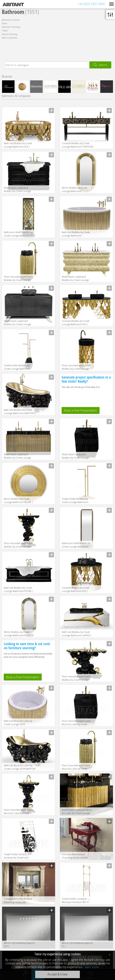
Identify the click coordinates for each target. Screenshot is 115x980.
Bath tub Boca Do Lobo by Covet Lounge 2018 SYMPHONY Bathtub (18, 723)
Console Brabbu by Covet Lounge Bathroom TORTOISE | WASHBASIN (78, 145)
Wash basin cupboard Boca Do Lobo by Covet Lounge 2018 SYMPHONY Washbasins (78, 812)
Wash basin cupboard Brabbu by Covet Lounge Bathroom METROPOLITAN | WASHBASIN (19, 323)
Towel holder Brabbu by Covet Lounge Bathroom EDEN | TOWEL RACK (75, 501)
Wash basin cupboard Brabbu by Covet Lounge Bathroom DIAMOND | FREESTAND (75, 456)
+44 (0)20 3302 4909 (91, 4)
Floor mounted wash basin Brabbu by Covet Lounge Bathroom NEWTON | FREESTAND (18, 545)
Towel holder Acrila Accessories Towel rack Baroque (16, 856)
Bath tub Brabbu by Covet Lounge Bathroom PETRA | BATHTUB (19, 590)
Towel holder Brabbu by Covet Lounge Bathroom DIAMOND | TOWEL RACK (18, 367)
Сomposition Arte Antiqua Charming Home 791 (18, 900)
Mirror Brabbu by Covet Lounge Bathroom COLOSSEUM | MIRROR (75, 190)
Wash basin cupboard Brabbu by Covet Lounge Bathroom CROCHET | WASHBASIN (75, 279)
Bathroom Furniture (11, 20)
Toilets (5, 30)
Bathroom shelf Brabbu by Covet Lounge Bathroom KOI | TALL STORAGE (19, 234)
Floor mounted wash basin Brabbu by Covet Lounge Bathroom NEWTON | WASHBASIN (76, 678)
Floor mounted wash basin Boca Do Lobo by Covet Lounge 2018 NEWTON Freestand (18, 812)
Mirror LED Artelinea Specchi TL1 (77, 945)
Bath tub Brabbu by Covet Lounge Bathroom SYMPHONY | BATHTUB (76, 234)
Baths (4, 23)
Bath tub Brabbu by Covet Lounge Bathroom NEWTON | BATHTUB (20, 412)
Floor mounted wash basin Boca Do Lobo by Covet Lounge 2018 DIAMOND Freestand (76, 723)
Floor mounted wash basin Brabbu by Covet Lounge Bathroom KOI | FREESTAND (77, 367)
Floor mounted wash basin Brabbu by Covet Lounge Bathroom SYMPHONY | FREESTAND (18, 279)
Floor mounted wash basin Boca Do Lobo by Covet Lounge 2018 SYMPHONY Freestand (76, 767)
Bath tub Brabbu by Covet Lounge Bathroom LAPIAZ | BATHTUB (77, 634)
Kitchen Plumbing (10, 34)
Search (103, 65)
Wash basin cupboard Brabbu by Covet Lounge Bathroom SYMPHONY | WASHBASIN (17, 456)
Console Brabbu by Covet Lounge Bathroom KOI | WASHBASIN (76, 323)
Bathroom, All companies (16, 96)
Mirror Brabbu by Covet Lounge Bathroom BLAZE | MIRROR (19, 501)
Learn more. (92, 967)
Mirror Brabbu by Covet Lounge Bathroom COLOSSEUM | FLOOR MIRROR (17, 634)
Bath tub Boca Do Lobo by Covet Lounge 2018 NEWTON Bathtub (20, 767)
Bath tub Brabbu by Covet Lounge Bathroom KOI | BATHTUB (18, 145)
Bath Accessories (9, 38)
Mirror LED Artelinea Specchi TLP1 (19, 945)
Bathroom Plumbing (11, 27)
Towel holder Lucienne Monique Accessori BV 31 (75, 900)
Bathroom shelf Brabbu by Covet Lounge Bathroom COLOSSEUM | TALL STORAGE (76, 545)
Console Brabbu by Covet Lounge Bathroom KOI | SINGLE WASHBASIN (76, 590)
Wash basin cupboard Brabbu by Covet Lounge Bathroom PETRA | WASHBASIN (17, 190)
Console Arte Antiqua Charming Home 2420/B (75, 856)
